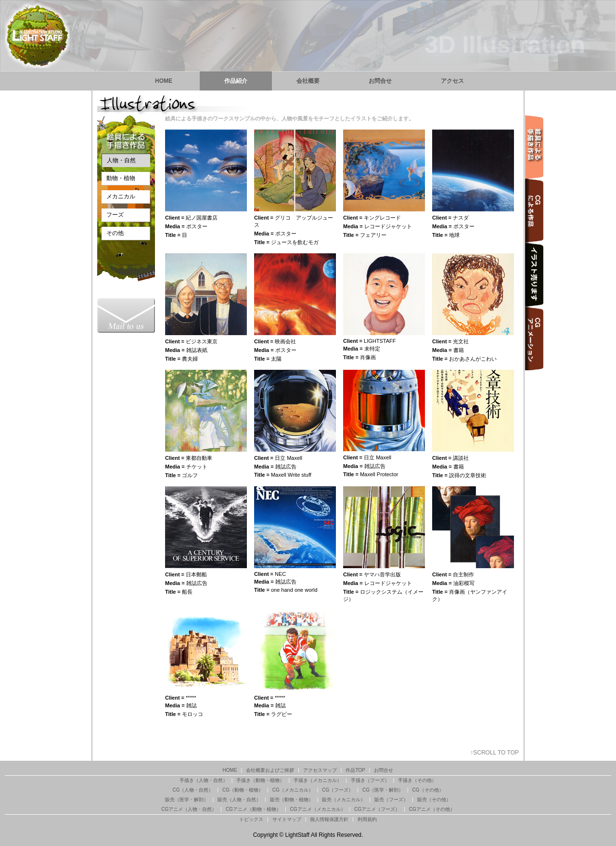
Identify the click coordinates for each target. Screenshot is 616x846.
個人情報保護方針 (329, 819)
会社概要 (308, 81)
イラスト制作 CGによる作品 (534, 211)
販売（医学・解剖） (187, 800)
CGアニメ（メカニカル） (318, 809)
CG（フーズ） (338, 790)
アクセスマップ (320, 770)
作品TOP (355, 770)
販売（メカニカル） (344, 800)
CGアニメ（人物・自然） (189, 809)
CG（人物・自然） (193, 790)
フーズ (115, 215)
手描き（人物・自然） (204, 780)
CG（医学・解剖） (383, 790)
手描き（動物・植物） (260, 780)
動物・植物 (121, 178)
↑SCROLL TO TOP (494, 753)
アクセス (452, 81)
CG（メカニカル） (293, 790)
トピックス (251, 819)
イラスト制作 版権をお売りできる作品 (534, 275)
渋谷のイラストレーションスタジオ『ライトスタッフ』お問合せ (126, 315)
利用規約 (367, 819)
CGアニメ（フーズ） (377, 809)
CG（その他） (428, 790)
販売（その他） (434, 800)
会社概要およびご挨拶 (270, 770)
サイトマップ (287, 819)
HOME (164, 81)
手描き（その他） (417, 780)
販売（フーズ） (391, 800)
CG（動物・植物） (243, 790)
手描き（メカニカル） (318, 780)
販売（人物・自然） (239, 800)
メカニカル (121, 196)
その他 (115, 233)
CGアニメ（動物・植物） (253, 809)
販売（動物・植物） (292, 800)
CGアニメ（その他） (432, 809)
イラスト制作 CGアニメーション (534, 338)
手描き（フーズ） (370, 780)
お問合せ (380, 81)
